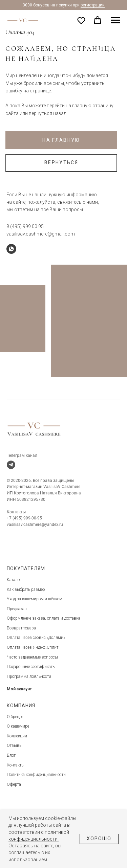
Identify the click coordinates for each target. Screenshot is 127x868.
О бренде (15, 717)
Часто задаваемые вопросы (32, 657)
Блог (11, 755)
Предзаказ (17, 609)
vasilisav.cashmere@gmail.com (41, 234)
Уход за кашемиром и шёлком (35, 599)
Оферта (14, 784)
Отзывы (15, 745)
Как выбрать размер (26, 589)
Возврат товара (21, 628)
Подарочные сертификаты (31, 667)
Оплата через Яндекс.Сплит (33, 647)
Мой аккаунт (19, 689)
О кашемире (18, 726)
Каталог (14, 580)
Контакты (16, 765)
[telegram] (11, 465)
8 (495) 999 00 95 (25, 226)
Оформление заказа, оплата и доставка (44, 618)
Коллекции (17, 736)
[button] (81, 20)
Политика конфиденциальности (36, 775)
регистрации (93, 5)
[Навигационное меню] (115, 20)
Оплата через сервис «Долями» (36, 638)
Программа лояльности (29, 676)
